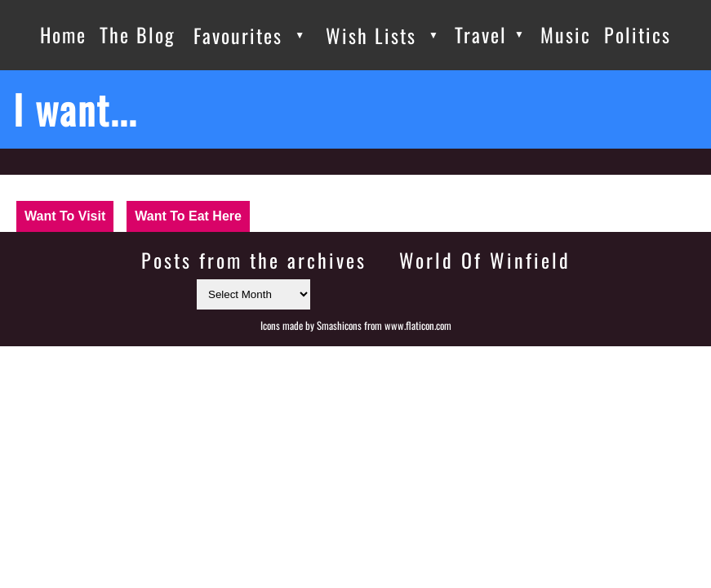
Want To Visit (65, 216)
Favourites (238, 35)
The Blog (138, 34)
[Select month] (253, 294)
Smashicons (339, 325)
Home (63, 34)
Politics (638, 34)
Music (566, 34)
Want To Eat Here (188, 216)
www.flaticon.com (418, 325)
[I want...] (355, 109)
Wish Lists (371, 35)
